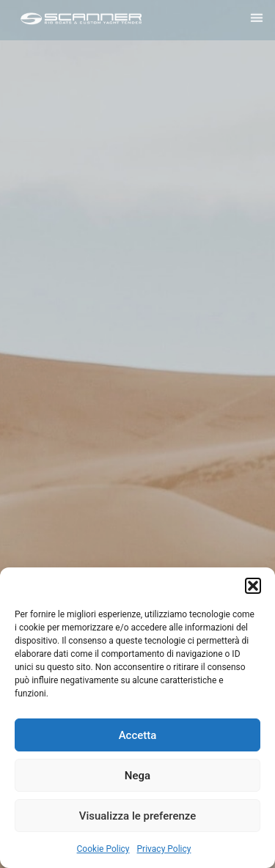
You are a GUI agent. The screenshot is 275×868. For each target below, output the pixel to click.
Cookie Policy (103, 849)
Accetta (138, 735)
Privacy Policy (164, 849)
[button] (253, 586)
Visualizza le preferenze (138, 816)
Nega (137, 776)
